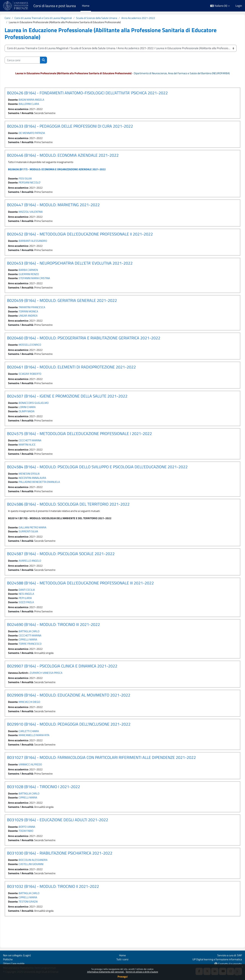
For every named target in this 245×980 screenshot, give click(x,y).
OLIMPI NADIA (37, 422)
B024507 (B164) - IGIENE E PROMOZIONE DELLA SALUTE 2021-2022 (76, 406)
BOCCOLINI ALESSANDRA (44, 879)
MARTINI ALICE (38, 456)
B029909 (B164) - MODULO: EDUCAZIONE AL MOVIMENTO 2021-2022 (78, 711)
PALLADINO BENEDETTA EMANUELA (51, 494)
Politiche (8, 959)
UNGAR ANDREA (39, 325)
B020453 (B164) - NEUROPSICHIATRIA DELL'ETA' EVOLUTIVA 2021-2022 (79, 271)
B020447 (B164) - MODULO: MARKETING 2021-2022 (62, 212)
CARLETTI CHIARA (39, 748)
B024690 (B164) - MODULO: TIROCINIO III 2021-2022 (62, 639)
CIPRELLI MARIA (39, 655)
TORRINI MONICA (39, 320)
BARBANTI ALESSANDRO (44, 248)
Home (122, 955)
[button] (220, 6)
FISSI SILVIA (36, 185)
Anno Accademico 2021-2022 (156, 18)
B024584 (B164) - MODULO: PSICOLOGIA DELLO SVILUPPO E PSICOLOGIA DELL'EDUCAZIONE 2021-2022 (106, 478)
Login (239, 6)
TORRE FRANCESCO (41, 659)
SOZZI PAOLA (37, 617)
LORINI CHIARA (38, 418)
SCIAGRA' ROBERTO (41, 384)
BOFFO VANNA (38, 845)
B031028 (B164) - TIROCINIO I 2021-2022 (53, 804)
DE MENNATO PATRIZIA (43, 138)
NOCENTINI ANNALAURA (44, 490)
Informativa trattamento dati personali (106, 972)
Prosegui (123, 976)
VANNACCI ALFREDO (41, 782)
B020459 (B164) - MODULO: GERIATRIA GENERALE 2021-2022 (71, 309)
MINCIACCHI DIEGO (40, 718)
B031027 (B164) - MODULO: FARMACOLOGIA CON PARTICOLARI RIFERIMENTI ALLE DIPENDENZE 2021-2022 (110, 775)
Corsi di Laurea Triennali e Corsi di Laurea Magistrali (54, 18)
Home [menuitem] (86, 6)
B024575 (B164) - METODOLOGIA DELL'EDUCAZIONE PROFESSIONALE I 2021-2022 (88, 445)
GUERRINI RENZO (39, 282)
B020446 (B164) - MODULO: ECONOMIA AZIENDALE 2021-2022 (72, 161)
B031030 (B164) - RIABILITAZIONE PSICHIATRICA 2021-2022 (69, 872)
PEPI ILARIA (36, 612)
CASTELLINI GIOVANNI (42, 883)
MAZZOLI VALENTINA (42, 219)
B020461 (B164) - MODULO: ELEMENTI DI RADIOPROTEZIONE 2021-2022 (80, 377)
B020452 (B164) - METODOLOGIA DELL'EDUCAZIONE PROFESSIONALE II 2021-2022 (89, 241)
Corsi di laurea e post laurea (55, 6)
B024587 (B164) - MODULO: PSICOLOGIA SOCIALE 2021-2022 (70, 567)
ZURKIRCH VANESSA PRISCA (58, 689)
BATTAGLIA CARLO (40, 646)
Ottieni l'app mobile (15, 963)
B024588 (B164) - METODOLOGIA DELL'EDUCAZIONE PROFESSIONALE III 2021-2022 (89, 597)
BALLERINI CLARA (39, 109)
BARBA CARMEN (39, 278)
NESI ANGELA (37, 608)
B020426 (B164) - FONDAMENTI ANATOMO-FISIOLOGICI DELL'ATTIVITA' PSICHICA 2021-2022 (96, 98)
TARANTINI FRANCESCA (43, 316)
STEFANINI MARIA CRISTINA (46, 286)
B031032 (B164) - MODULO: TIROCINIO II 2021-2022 (62, 906)
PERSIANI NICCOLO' (41, 189)
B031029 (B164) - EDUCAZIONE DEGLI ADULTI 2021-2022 (67, 838)
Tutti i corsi (122, 959)
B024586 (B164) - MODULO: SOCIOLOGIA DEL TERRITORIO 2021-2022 (77, 517)
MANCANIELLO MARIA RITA (45, 752)
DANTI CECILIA (37, 604)
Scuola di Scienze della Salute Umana (111, 18)
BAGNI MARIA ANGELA (42, 105)
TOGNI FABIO (37, 850)
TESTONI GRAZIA (39, 922)
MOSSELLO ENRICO (40, 354)
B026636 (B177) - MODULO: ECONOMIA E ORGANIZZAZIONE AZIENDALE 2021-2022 (68, 176)
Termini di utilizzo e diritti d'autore (142, 972)
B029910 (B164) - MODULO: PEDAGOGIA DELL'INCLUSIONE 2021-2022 (78, 741)
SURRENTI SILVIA (39, 545)
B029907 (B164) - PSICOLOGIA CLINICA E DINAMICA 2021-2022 (71, 682)
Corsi (17, 18)
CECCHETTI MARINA (41, 452)
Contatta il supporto (228, 963)
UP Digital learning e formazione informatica (215, 959)
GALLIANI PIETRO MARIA (44, 540)
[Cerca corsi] (31, 61)
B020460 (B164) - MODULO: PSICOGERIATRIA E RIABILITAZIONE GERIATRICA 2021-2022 (93, 347)
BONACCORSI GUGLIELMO (44, 413)
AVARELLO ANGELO (41, 574)
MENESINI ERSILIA (40, 485)
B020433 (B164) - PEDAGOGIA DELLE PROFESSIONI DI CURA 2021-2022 (79, 131)
